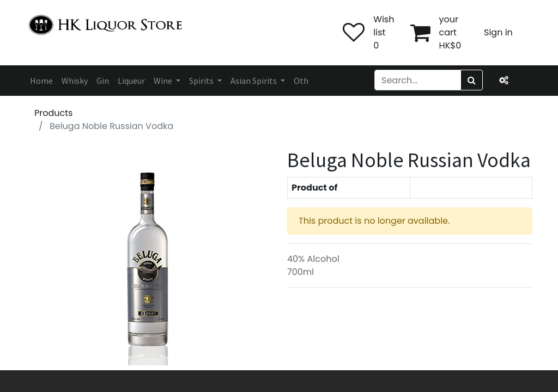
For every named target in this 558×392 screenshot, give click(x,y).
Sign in (498, 32)
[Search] (472, 80)
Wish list (384, 26)
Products (53, 113)
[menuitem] (41, 81)
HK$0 (450, 45)
